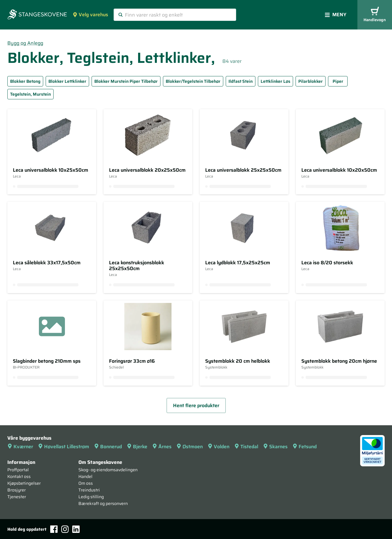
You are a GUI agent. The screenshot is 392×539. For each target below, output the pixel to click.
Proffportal (18, 470)
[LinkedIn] (76, 529)
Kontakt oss (19, 476)
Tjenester (17, 497)
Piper (338, 81)
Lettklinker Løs (275, 81)
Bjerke (137, 447)
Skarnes (275, 447)
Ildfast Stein (241, 81)
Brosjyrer (17, 490)
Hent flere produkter (196, 405)
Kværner (20, 447)
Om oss (86, 483)
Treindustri (89, 490)
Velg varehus (90, 15)
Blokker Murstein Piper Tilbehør (126, 81)
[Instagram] (65, 529)
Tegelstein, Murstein (30, 94)
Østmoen (190, 447)
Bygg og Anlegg (25, 43)
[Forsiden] (37, 15)
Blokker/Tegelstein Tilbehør (193, 81)
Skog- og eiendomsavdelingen (108, 470)
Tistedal (246, 447)
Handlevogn (375, 15)
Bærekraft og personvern (103, 503)
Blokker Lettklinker (67, 81)
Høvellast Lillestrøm (64, 447)
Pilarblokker (311, 81)
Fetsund (305, 447)
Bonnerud (108, 447)
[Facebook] (54, 529)
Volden (219, 447)
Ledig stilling (91, 497)
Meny (336, 15)
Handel (85, 476)
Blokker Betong (25, 81)
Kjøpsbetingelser (24, 483)
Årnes (162, 447)
